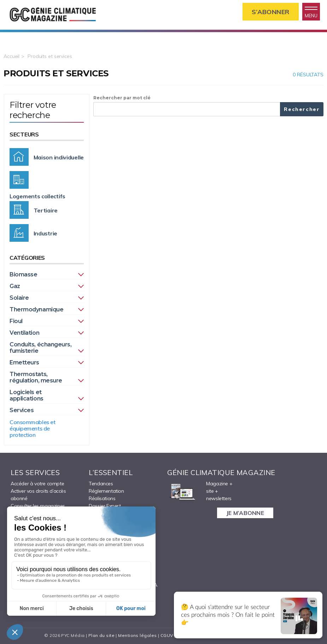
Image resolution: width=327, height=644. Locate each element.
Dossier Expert (105, 506)
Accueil (11, 56)
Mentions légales (137, 635)
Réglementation (106, 491)
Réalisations (102, 498)
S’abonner (271, 12)
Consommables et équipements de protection (32, 428)
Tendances (101, 484)
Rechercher (302, 109)
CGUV (167, 635)
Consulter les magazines (38, 506)
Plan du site (101, 635)
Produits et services (50, 56)
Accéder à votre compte (37, 484)
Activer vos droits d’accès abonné (38, 495)
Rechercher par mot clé (122, 98)
